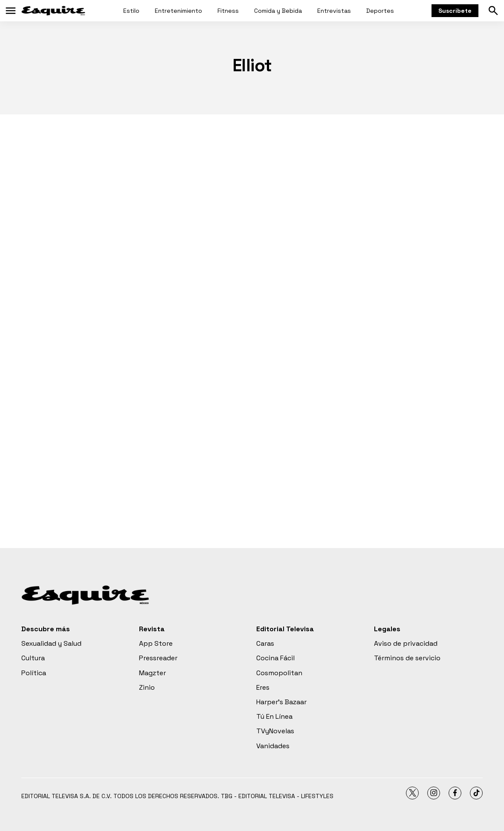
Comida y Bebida (278, 11)
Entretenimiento (178, 11)
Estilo (131, 11)
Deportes (380, 11)
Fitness (228, 11)
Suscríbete (455, 11)
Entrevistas (334, 11)
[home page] (53, 11)
